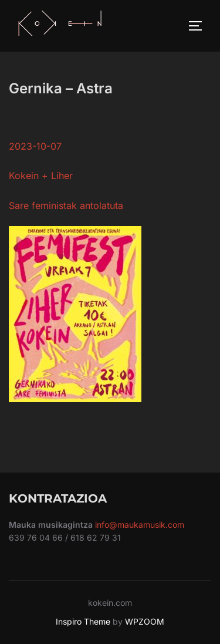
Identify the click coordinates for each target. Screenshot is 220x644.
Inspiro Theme (83, 621)
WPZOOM (145, 621)
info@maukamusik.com (140, 525)
